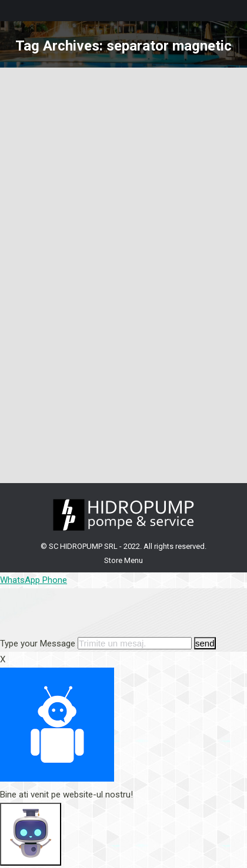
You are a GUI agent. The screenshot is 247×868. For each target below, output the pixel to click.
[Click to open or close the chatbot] (31, 834)
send (205, 643)
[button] (123, 620)
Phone (55, 580)
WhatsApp (21, 580)
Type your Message (38, 644)
